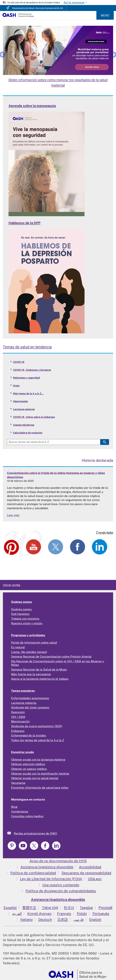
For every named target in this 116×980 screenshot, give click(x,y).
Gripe (16, 386)
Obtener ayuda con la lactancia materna (38, 760)
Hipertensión (20, 401)
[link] (11, 833)
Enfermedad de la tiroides (29, 735)
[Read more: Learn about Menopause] (47, 215)
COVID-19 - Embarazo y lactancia (32, 370)
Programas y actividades (28, 635)
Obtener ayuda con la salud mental (35, 778)
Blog (14, 807)
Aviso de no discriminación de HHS (58, 861)
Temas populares (23, 691)
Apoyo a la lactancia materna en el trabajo (40, 679)
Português (101, 913)
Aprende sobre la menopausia (32, 106)
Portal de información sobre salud (34, 643)
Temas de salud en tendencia (27, 347)
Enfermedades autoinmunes (30, 698)
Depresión (18, 712)
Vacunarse (18, 783)
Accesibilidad (90, 867)
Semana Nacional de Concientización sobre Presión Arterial (51, 657)
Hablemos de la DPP (24, 223)
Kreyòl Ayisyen (39, 913)
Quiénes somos (22, 602)
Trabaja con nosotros (25, 619)
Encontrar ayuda (23, 752)
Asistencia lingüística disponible (47, 867)
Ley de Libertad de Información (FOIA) (51, 879)
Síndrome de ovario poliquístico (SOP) (37, 726)
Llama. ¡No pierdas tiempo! (29, 652)
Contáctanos (20, 811)
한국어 (69, 908)
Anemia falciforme (24, 425)
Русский (105, 908)
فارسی (79, 919)
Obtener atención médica (28, 764)
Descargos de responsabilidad (86, 873)
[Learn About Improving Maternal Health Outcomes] (58, 50)
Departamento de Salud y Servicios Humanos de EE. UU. (38, 8)
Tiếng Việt (50, 908)
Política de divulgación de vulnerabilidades (61, 891)
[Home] (18, 17)
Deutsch (45, 919)
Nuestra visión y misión (27, 623)
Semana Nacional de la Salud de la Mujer (39, 669)
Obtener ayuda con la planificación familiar (40, 774)
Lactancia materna (24, 409)
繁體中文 (29, 908)
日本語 (63, 919)
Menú (105, 15)
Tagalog (86, 908)
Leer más (13, 515)
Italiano (27, 919)
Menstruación (20, 721)
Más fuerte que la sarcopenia (31, 674)
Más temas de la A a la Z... (28, 394)
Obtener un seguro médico (29, 769)
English (95, 919)
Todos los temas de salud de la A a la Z (38, 740)
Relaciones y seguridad (26, 378)
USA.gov (95, 879)
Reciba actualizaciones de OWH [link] (35, 833)
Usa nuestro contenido (61, 885)
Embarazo (18, 731)
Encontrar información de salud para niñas (40, 788)
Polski (82, 913)
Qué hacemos (20, 614)
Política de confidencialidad (33, 873)
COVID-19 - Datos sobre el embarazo (34, 417)
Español (10, 908)
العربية (17, 913)
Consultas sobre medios (27, 816)
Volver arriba (12, 585)
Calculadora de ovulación (28, 433)
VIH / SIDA (18, 717)
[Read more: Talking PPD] (47, 332)
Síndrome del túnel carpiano (30, 707)
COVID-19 (19, 362)
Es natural (18, 647)
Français (64, 913)
